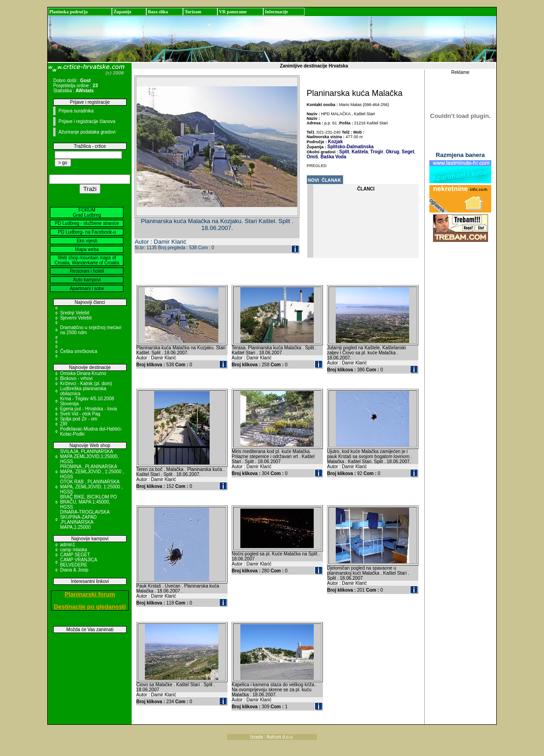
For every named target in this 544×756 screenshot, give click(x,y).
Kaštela (359, 152)
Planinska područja (68, 12)
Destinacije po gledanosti (90, 607)
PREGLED (317, 166)
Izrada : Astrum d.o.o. (272, 737)
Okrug (392, 152)
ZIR (64, 424)
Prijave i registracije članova (87, 121)
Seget (407, 152)
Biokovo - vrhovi (76, 378)
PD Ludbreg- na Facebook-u (87, 232)
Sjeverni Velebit (76, 318)
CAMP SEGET (75, 555)
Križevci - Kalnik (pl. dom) (86, 384)
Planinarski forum (90, 594)
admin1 (68, 545)
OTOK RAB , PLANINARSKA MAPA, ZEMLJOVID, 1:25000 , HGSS (92, 487)
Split (344, 152)
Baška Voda (333, 157)
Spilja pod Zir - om (79, 419)
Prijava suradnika (76, 111)
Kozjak (335, 142)
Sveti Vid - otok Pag (80, 414)
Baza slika (158, 12)
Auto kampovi (87, 280)
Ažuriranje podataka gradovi (87, 132)
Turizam (193, 12)
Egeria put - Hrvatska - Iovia (89, 409)
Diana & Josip (74, 570)
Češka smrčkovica (79, 351)
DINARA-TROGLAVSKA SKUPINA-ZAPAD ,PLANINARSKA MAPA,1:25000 (85, 520)
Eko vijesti (87, 241)
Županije (122, 12)
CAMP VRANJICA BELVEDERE (78, 562)
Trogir (376, 152)
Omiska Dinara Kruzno (83, 373)
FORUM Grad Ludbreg (87, 213)
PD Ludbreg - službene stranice (87, 223)
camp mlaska (74, 550)
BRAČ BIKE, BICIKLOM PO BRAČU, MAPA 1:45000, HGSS (89, 502)
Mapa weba (87, 249)
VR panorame (233, 12)
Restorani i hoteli (87, 271)
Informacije (276, 12)
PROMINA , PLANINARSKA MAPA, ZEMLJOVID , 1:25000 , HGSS (92, 472)
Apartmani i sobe (87, 288)
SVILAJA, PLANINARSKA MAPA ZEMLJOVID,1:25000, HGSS (89, 456)
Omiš (313, 157)
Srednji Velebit (75, 313)
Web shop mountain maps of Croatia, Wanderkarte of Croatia (87, 260)
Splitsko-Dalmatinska (351, 147)
